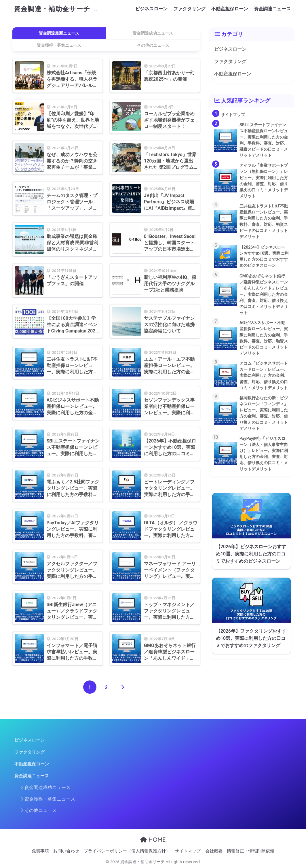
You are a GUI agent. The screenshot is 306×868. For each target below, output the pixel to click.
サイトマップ (188, 851)
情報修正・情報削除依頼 (251, 851)
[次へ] (123, 687)
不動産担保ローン (230, 9)
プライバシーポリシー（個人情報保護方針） (127, 851)
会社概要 (214, 851)
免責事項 (40, 851)
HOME (153, 840)
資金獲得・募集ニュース (50, 799)
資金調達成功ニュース (47, 787)
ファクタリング (189, 9)
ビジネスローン (151, 9)
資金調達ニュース (272, 9)
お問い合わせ (66, 851)
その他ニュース (41, 810)
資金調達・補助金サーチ (53, 9)
